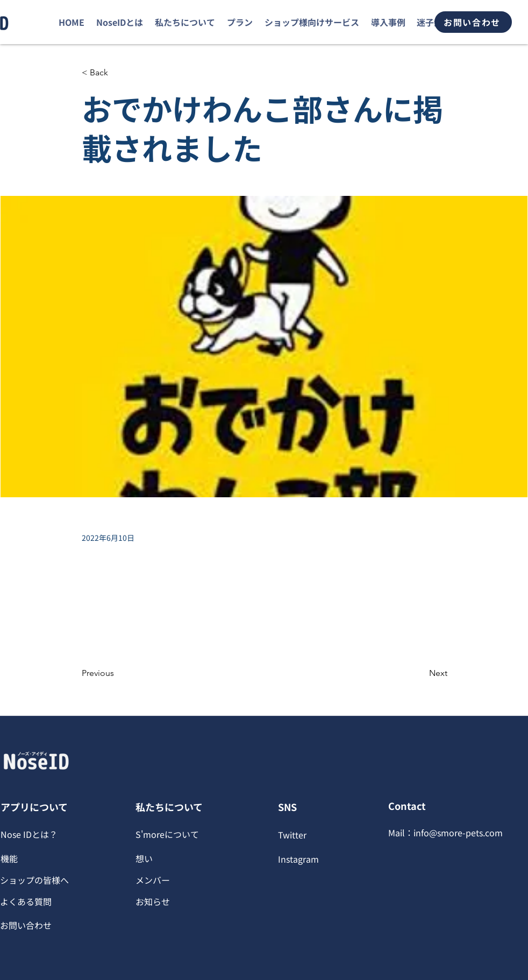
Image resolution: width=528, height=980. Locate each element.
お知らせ (153, 901)
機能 (9, 858)
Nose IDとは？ (29, 834)
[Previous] (117, 673)
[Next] (420, 673)
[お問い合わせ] (473, 22)
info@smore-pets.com (458, 833)
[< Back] (117, 73)
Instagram (298, 859)
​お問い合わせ (26, 925)
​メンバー (153, 880)
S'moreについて (167, 834)
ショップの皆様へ (34, 880)
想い (144, 858)
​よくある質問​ (26, 901)
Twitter (292, 835)
